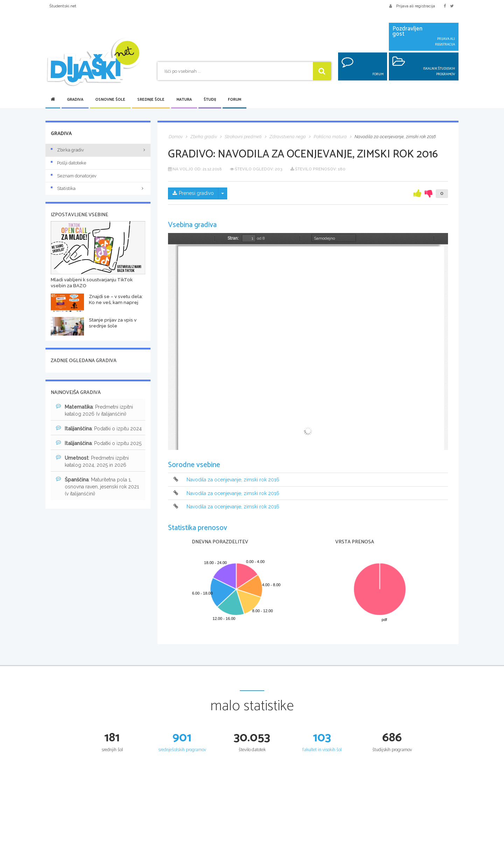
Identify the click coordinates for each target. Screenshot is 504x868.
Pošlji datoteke (68, 163)
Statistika (98, 188)
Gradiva (75, 100)
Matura (184, 100)
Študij (210, 100)
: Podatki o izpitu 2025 (99, 443)
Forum (234, 100)
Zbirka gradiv (67, 150)
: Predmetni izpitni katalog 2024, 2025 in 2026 (92, 461)
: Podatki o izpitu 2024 (99, 428)
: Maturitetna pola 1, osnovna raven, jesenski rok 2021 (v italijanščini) (97, 486)
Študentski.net (63, 6)
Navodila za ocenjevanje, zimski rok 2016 (233, 480)
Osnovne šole (110, 100)
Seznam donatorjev (74, 176)
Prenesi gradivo (193, 193)
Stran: (233, 238)
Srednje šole (151, 100)
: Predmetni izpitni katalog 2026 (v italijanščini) (94, 410)
